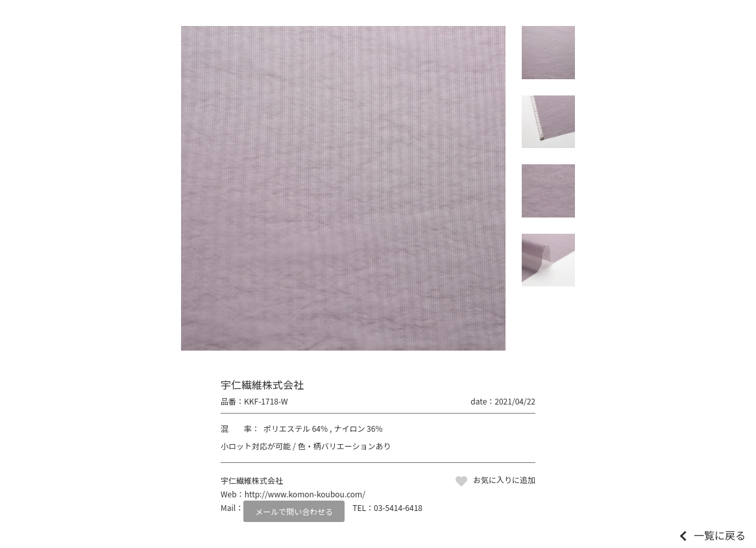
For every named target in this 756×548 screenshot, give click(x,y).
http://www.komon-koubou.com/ (305, 494)
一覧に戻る (720, 535)
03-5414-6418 (398, 507)
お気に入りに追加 (504, 480)
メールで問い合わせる (294, 511)
